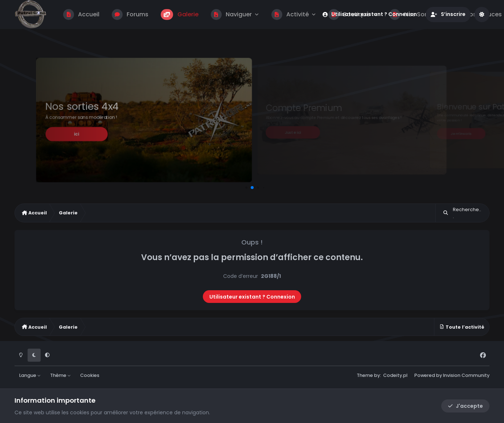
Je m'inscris (461, 133)
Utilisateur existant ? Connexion (252, 297)
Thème (61, 375)
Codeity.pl (395, 375)
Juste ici (293, 132)
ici (76, 134)
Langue (30, 375)
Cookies (90, 375)
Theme (365, 375)
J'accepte (465, 406)
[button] (246, 187)
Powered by (452, 375)
